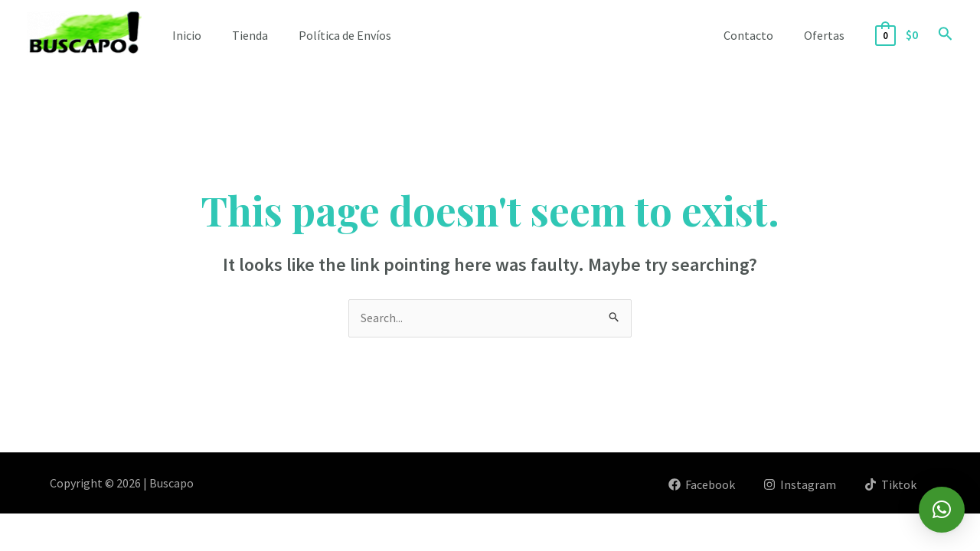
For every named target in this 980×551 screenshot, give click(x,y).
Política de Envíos (345, 35)
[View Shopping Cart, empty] (899, 35)
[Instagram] (799, 484)
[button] (942, 510)
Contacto (758, 35)
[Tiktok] (890, 484)
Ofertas (827, 35)
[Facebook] (700, 484)
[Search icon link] (946, 35)
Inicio (187, 35)
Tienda (250, 35)
